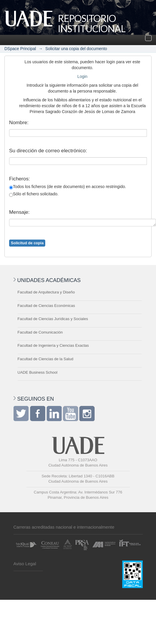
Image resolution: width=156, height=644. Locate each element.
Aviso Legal (25, 564)
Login (82, 76)
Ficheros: (20, 179)
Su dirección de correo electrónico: (48, 151)
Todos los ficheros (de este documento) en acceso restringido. (68, 187)
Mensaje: (19, 212)
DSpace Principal (20, 49)
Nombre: (19, 122)
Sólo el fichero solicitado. (34, 194)
